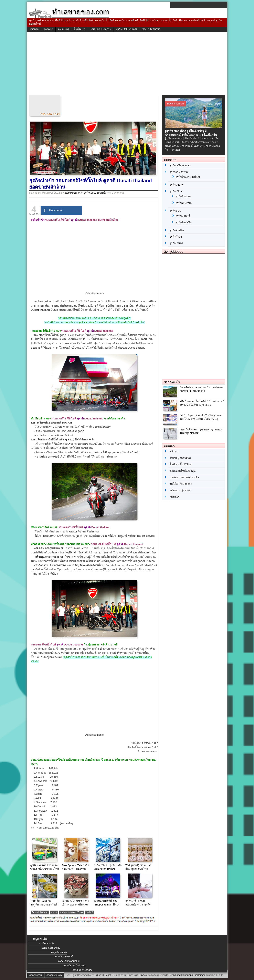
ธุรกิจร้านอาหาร (179, 172)
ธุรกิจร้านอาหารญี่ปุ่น (188, 177)
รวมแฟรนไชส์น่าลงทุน (182, 471)
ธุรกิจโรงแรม (183, 196)
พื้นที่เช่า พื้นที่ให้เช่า (181, 464)
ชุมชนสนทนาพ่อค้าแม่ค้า (184, 477)
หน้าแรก (34, 29)
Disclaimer (199, 975)
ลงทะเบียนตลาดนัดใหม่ (69, 961)
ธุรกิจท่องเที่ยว (184, 203)
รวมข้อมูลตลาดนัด (180, 458)
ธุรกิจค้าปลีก (177, 230)
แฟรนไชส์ (63, 29)
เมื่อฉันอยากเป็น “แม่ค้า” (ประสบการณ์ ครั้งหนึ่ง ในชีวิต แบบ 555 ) (202, 403)
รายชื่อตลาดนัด (46, 943)
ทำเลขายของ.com (101, 975)
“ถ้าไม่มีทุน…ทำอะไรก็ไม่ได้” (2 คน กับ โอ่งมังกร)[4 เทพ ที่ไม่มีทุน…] (201, 417)
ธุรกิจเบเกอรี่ (183, 216)
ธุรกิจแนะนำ (172, 382)
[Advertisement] (127, 64)
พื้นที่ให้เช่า (80, 29)
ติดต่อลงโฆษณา (54, 975)
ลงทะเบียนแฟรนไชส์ (64, 957)
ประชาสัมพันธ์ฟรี (151, 29)
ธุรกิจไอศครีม (184, 222)
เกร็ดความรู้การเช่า (180, 490)
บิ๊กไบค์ (89, 912)
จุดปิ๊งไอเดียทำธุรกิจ (181, 484)
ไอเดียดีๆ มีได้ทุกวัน (101, 29)
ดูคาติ (54, 912)
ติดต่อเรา (174, 497)
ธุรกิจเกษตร (176, 243)
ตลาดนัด (48, 29)
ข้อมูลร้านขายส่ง (59, 952)
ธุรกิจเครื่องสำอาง (180, 165)
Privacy (143, 975)
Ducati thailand (40, 912)
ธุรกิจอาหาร (176, 185)
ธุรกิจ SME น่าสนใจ (127, 29)
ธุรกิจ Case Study (51, 948)
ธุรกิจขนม (175, 211)
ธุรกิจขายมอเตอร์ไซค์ (71, 912)
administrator (72, 193)
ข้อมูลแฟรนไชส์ (40, 939)
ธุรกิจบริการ (176, 191)
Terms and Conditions (181, 975)
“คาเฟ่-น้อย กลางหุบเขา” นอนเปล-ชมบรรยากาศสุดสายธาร (202, 389)
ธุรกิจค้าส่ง (176, 237)
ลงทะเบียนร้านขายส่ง (82, 970)
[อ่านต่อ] (175, 150)
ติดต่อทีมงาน (36, 975)
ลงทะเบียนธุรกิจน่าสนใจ (75, 966)
